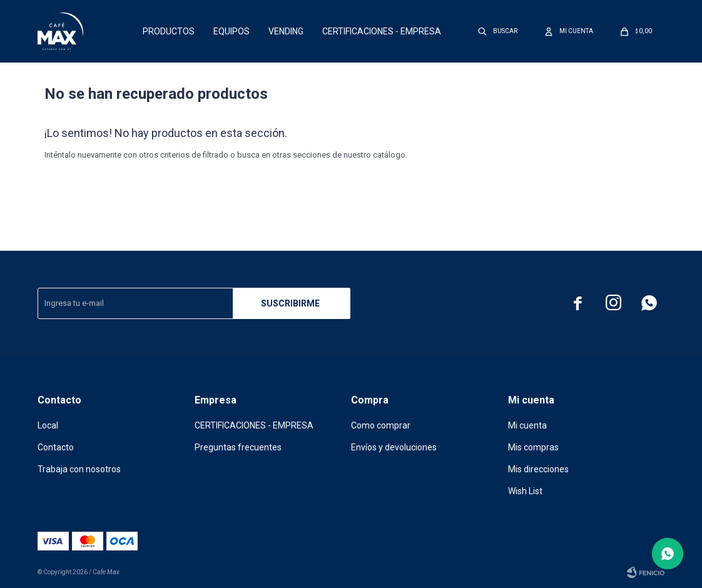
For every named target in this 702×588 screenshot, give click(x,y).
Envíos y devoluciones (394, 447)
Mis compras (533, 447)
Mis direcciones (538, 469)
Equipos (231, 31)
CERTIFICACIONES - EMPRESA (382, 31)
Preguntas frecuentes (238, 447)
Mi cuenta (527, 425)
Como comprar (381, 425)
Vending (286, 31)
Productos (169, 31)
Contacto (56, 447)
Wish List (525, 491)
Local (48, 425)
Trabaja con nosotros (79, 469)
